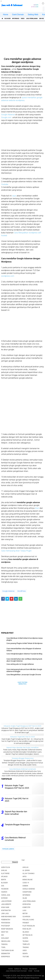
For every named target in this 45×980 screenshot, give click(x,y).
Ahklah (25, 867)
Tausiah (25, 941)
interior (4, 898)
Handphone (27, 892)
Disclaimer (33, 969)
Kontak (37, 971)
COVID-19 (26, 883)
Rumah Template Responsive (28, 978)
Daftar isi (18, 969)
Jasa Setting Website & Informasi (29, 975)
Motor (25, 913)
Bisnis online (28, 880)
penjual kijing (28, 920)
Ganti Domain (18, 15)
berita (4, 880)
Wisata (25, 953)
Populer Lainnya (8, 849)
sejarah (26, 932)
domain (25, 886)
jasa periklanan (32, 19)
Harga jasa (6, 895)
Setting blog (27, 935)
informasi (16, 19)
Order (30, 971)
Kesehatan (27, 904)
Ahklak (4, 870)
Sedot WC (5, 932)
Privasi (25, 969)
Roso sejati (27, 929)
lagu (24, 910)
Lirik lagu (5, 913)
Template (26, 944)
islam (25, 898)
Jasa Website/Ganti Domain (16, 971)
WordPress (22, 591)
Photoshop (6, 926)
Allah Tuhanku (28, 873)
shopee (25, 938)
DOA (3, 886)
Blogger (8, 19)
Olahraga (26, 917)
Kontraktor (6, 910)
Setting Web (33, 15)
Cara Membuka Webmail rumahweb (23, 769)
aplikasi (4, 876)
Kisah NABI (5, 907)
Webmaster (6, 953)
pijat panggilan (29, 926)
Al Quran (26, 870)
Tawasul (4, 944)
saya (14, 196)
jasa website (6, 904)
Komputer (26, 907)
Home (6, 15)
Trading (26, 947)
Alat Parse (5, 873)
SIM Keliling (6, 941)
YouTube (26, 957)
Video (23, 19)
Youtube (5, 184)
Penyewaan (6, 923)
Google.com (7, 117)
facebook (5, 889)
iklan (37, 508)
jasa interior (6, 901)
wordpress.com (8, 276)
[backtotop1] (43, 976)
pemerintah (6, 920)
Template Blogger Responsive (23, 758)
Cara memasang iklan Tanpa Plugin (16, 551)
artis (24, 876)
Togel (3, 947)
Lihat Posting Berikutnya (22, 683)
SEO (3, 935)
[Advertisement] (23, 38)
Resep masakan (7, 929)
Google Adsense (8, 115)
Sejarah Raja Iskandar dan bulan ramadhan (22, 748)
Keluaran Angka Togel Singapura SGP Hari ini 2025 (22, 726)
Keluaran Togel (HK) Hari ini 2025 (23, 737)
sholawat (5, 938)
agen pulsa (6, 867)
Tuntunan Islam (7, 950)
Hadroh (4, 892)
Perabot (26, 923)
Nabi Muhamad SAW (8, 917)
